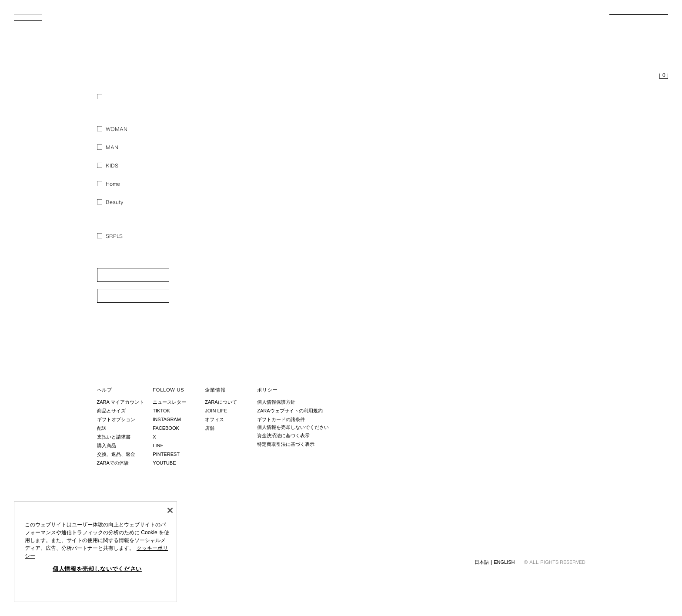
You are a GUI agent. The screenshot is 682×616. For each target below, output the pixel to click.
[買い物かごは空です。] (664, 77)
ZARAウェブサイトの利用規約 (290, 411)
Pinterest (166, 454)
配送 (102, 428)
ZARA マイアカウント (121, 402)
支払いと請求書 (114, 437)
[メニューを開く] (31, 20)
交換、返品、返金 (116, 454)
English (504, 562)
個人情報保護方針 (276, 402)
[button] (133, 275)
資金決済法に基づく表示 (283, 435)
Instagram (167, 419)
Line (158, 445)
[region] (95, 552)
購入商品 (107, 445)
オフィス (214, 419)
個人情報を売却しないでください (293, 427)
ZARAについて (221, 402)
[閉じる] (170, 510)
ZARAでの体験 (113, 463)
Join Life (216, 411)
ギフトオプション (116, 419)
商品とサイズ (111, 411)
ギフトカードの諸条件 (281, 419)
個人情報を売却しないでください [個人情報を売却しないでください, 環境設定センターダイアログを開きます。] (97, 569)
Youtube (164, 463)
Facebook (166, 428)
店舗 (210, 428)
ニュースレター (169, 402)
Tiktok (161, 411)
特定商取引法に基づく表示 (286, 444)
